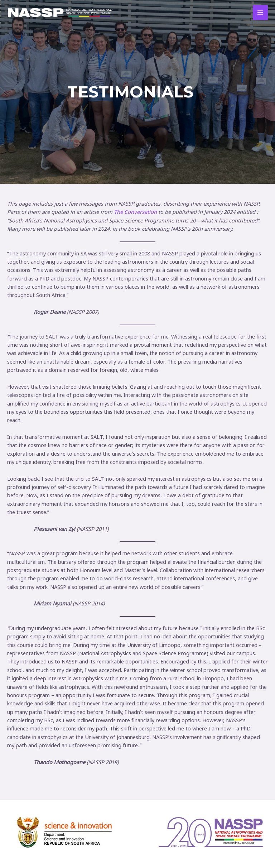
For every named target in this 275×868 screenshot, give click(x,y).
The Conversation (135, 212)
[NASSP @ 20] (60, 13)
